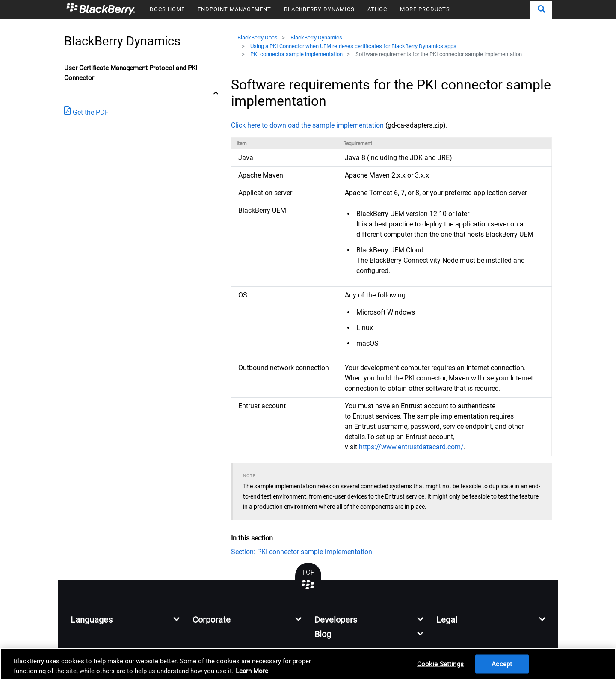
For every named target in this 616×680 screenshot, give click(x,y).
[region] (308, 664)
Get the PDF (86, 112)
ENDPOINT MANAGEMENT (234, 9)
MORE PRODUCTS (425, 9)
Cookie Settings (440, 664)
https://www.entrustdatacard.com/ (411, 447)
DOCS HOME (167, 9)
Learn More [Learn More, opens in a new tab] (252, 671)
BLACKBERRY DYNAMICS (319, 9)
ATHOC (377, 9)
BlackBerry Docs (258, 37)
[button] (541, 10)
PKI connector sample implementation (296, 54)
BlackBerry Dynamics (316, 37)
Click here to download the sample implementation (307, 125)
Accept (502, 664)
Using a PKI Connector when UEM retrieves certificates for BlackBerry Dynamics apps (353, 46)
